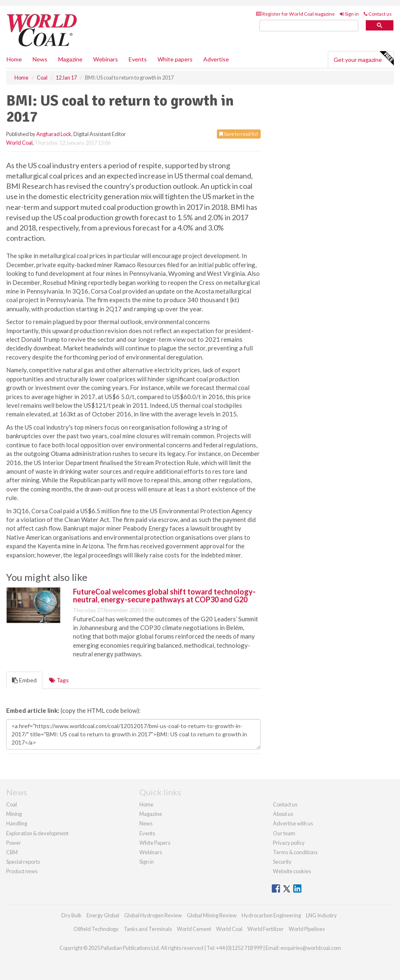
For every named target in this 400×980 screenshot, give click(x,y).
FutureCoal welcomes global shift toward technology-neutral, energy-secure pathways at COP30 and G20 (164, 596)
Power (14, 843)
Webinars (106, 59)
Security (282, 862)
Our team (284, 833)
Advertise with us (293, 823)
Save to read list (239, 134)
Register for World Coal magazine (295, 14)
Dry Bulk (72, 915)
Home (14, 59)
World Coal (19, 143)
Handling (17, 823)
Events (138, 59)
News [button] (40, 59)
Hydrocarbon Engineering (271, 915)
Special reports (23, 862)
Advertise (216, 59)
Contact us (378, 14)
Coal (12, 804)
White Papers (155, 843)
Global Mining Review (212, 915)
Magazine (70, 59)
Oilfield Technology (96, 929)
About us (283, 814)
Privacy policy (289, 843)
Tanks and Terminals (148, 929)
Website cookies (292, 871)
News (146, 823)
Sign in (349, 14)
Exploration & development (37, 833)
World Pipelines (307, 929)
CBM (12, 852)
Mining (14, 814)
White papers (175, 59)
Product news (22, 871)
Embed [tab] (24, 680)
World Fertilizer (266, 929)
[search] (309, 26)
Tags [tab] (59, 680)
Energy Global (103, 915)
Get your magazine (364, 59)
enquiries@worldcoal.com (311, 948)
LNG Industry (321, 915)
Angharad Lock (54, 134)
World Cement (194, 929)
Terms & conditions (295, 852)
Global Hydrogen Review (153, 915)
